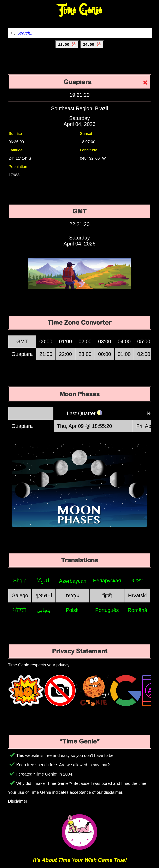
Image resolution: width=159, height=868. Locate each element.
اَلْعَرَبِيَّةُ (44, 581)
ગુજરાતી (44, 595)
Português (107, 610)
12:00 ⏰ (67, 45)
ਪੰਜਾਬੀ (20, 610)
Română (137, 610)
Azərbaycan (73, 581)
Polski (73, 610)
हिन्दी (107, 596)
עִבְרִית (73, 595)
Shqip (20, 581)
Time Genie (80, 10)
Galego (20, 595)
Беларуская (107, 581)
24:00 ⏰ (92, 45)
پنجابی (44, 610)
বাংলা (137, 580)
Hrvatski (137, 595)
